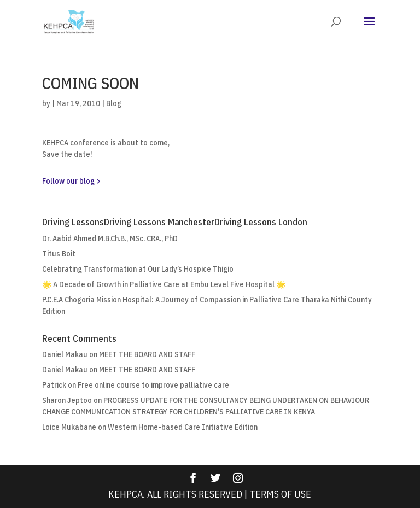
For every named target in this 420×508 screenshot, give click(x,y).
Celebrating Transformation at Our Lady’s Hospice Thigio (138, 269)
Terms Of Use (280, 494)
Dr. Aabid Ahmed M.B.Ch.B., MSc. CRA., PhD (110, 238)
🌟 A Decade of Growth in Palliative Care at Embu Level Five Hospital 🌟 (164, 284)
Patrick (54, 385)
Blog (114, 103)
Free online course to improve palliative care (153, 385)
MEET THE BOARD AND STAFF (147, 354)
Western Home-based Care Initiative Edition (183, 427)
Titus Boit (59, 254)
